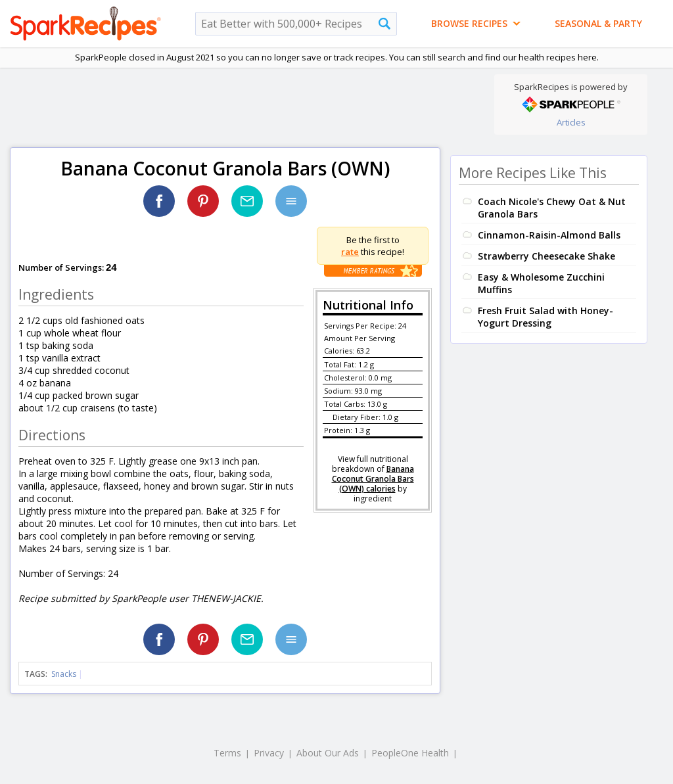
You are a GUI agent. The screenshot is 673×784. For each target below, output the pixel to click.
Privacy (269, 753)
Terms (227, 753)
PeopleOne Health (410, 753)
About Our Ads (328, 753)
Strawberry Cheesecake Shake (546, 256)
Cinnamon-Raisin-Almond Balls (549, 235)
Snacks (64, 674)
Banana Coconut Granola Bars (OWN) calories (373, 479)
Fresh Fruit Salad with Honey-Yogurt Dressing (545, 317)
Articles (571, 122)
